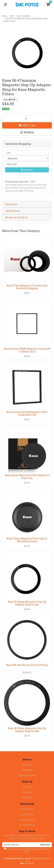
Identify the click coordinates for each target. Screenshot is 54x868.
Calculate (27, 170)
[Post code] (27, 164)
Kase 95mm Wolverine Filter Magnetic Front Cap (27, 477)
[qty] (27, 153)
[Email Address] (20, 845)
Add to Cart (27, 125)
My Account (27, 765)
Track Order (27, 770)
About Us (27, 787)
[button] (27, 132)
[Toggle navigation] (5, 5)
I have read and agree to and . (27, 850)
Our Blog (27, 792)
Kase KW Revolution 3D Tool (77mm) (27, 665)
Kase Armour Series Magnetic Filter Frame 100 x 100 (27, 413)
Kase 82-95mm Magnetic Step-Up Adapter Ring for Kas (27, 730)
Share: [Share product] (10, 99)
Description (11, 204)
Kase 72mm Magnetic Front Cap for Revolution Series (27, 540)
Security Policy (27, 825)
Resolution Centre (27, 775)
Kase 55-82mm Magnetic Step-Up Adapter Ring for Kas (27, 603)
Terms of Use (27, 809)
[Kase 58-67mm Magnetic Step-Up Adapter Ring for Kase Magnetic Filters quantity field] (27, 118)
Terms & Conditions (33, 849)
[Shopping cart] (48, 5)
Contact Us (27, 797)
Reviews (16, 217)
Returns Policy (27, 820)
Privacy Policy (27, 814)
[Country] (27, 158)
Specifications (13, 211)
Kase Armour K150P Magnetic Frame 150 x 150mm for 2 (27, 350)
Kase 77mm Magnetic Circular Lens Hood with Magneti (27, 287)
